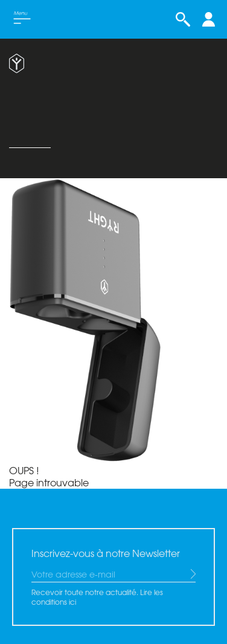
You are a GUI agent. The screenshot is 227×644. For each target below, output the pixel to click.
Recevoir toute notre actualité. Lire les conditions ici (97, 597)
